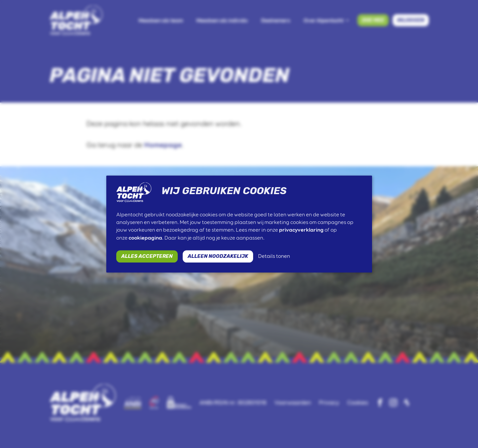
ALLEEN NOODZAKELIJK (218, 256)
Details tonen (274, 256)
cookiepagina (145, 238)
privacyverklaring (301, 230)
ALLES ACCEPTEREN (147, 256)
